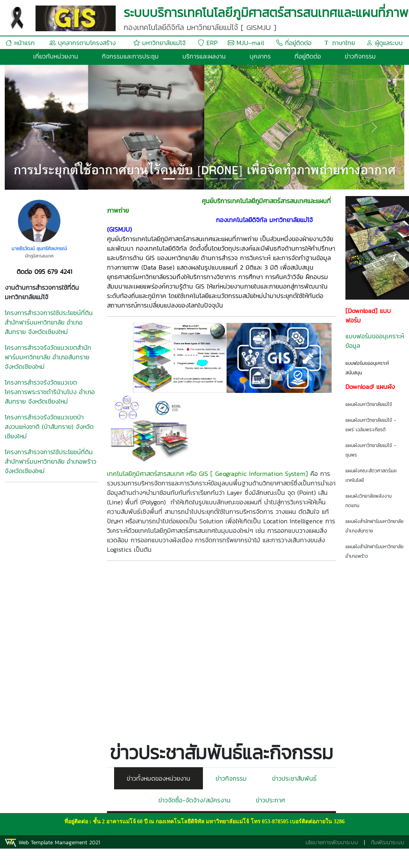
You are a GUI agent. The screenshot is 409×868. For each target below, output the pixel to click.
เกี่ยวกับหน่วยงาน (56, 56)
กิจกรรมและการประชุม (130, 56)
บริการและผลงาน (204, 56)
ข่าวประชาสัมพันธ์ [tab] (294, 778)
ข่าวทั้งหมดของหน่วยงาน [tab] (159, 778)
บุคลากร (260, 56)
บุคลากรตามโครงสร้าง (83, 43)
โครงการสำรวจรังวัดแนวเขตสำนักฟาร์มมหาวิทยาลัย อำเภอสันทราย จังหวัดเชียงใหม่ (48, 357)
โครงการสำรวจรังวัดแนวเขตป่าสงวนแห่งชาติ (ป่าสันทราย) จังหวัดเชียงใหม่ (49, 426)
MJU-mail (246, 43)
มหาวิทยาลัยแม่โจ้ (159, 43)
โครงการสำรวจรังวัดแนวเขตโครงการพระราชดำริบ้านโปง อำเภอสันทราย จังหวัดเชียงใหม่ (50, 392)
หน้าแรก (20, 43)
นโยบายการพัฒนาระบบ (332, 843)
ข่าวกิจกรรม (360, 56)
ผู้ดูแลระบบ (385, 43)
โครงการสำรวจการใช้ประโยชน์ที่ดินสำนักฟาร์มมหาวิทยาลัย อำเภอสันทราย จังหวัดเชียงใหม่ (49, 322)
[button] (35, 127)
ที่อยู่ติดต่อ (294, 43)
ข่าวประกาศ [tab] (270, 800)
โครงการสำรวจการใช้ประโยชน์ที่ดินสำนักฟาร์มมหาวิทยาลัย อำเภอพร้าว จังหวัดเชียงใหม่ (51, 461)
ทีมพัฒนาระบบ (388, 843)
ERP (208, 43)
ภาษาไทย (339, 43)
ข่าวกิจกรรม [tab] (231, 778)
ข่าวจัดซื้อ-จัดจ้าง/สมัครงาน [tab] (194, 800)
